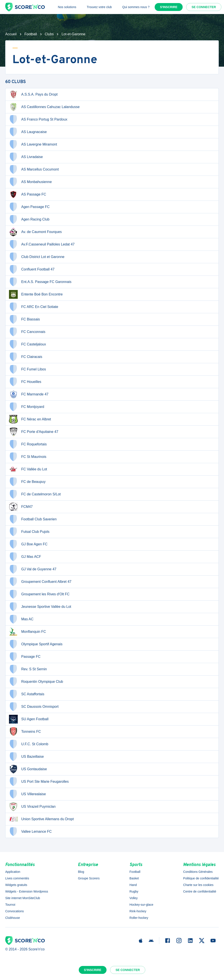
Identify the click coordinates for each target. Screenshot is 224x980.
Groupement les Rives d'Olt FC (39, 594)
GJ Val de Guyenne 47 (33, 569)
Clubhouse (13, 918)
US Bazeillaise (26, 757)
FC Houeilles (25, 382)
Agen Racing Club (29, 219)
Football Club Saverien (33, 519)
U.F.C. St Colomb (29, 744)
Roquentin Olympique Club (36, 682)
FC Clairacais (26, 357)
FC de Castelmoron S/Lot (35, 494)
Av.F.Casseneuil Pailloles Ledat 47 (42, 244)
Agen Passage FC (29, 207)
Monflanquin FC (27, 632)
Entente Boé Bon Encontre (36, 294)
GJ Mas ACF (25, 557)
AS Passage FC (28, 194)
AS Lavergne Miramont (33, 144)
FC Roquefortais (28, 444)
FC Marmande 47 (29, 394)
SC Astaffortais (27, 694)
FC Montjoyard (27, 407)
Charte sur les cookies (198, 885)
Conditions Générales (198, 872)
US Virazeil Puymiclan (32, 807)
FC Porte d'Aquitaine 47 (34, 432)
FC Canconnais (27, 332)
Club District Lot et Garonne (37, 257)
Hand (133, 885)
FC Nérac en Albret (30, 419)
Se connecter (204, 7)
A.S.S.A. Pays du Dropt (33, 94)
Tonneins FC (25, 732)
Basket (134, 878)
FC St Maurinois (28, 457)
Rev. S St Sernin (28, 669)
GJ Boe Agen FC (28, 544)
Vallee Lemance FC (30, 832)
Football (31, 34)
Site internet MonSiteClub (23, 898)
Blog (81, 872)
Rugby (134, 891)
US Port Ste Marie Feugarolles (39, 782)
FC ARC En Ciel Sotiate (34, 307)
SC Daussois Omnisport (34, 707)
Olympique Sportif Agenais (36, 644)
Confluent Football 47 (32, 269)
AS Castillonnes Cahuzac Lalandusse (44, 107)
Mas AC (21, 619)
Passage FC (25, 657)
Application (13, 872)
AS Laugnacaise (28, 132)
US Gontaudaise (28, 769)
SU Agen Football (29, 719)
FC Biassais (24, 319)
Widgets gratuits (16, 885)
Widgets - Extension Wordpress (27, 891)
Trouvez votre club (99, 7)
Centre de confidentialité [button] (200, 891)
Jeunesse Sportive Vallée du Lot (40, 607)
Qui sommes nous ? (136, 7)
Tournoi (10, 905)
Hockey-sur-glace (141, 905)
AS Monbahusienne (30, 182)
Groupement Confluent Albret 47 (40, 582)
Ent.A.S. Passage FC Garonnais (40, 282)
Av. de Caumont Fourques (35, 232)
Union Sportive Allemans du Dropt (41, 819)
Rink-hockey (138, 911)
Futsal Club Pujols (29, 532)
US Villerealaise (27, 794)
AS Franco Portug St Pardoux (38, 119)
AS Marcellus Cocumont (34, 169)
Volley (134, 898)
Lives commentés (17, 878)
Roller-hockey (139, 918)
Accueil (11, 34)
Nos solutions (67, 7)
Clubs (49, 34)
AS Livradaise (26, 157)
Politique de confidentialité (201, 878)
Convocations (15, 911)
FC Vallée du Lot (28, 469)
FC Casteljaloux (27, 344)
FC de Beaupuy (27, 482)
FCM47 (21, 507)
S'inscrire (169, 7)
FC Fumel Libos (27, 369)
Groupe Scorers (89, 878)
